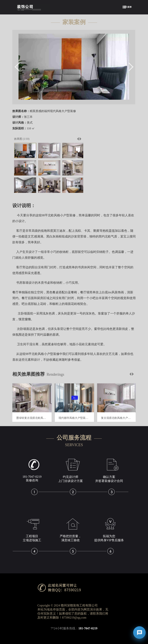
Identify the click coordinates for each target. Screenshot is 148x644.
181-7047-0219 (88, 628)
